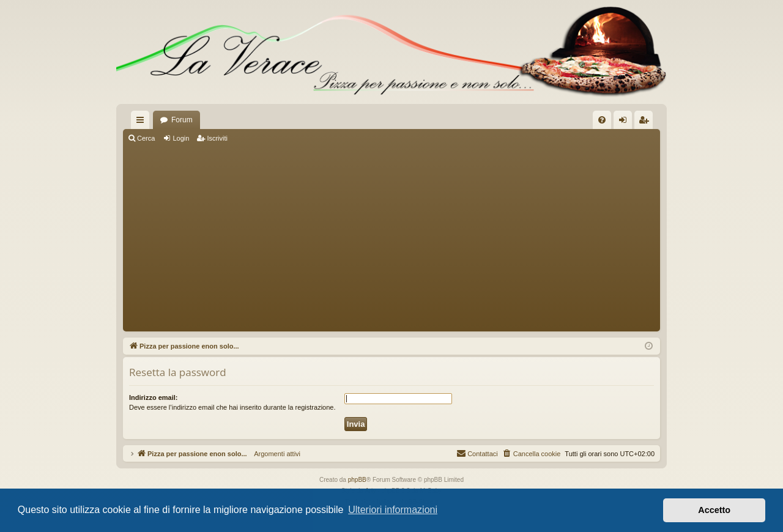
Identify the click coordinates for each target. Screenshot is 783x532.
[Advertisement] (391, 238)
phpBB (357, 480)
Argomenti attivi (274, 454)
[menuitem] (602, 120)
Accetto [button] (714, 510)
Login (181, 138)
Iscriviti (217, 138)
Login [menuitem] (625, 122)
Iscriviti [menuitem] (646, 122)
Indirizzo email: (153, 397)
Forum (182, 120)
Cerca (146, 138)
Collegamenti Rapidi (143, 122)
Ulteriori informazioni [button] (393, 510)
